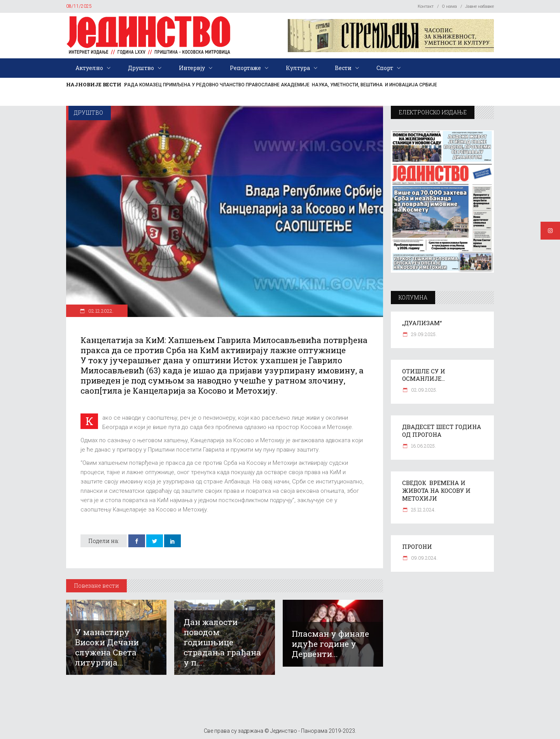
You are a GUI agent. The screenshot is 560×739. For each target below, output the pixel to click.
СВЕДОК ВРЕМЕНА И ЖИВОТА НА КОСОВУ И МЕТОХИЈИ (436, 490)
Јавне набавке (479, 6)
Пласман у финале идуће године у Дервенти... (330, 644)
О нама (449, 6)
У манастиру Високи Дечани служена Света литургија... (107, 647)
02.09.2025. (423, 390)
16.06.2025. (423, 446)
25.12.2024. (423, 510)
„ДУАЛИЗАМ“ (422, 323)
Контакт (426, 6)
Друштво (88, 113)
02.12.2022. (100, 311)
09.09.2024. (424, 558)
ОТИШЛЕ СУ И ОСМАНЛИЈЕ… (424, 375)
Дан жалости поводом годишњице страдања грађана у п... (222, 642)
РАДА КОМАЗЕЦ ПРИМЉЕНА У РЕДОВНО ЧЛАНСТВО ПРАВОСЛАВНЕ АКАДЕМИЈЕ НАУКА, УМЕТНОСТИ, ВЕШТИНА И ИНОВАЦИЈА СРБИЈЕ (281, 85)
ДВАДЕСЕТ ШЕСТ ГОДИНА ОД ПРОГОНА (442, 431)
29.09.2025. (423, 334)
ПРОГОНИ (417, 546)
